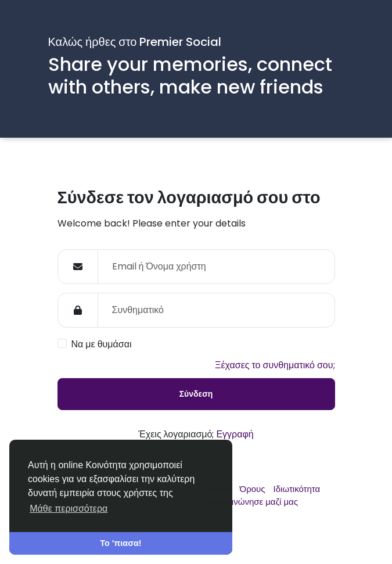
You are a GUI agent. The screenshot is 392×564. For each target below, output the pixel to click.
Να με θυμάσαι (102, 344)
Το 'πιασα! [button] (121, 543)
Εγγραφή (235, 434)
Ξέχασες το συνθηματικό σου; (275, 365)
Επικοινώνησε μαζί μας (253, 502)
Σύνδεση (196, 394)
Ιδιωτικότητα (297, 489)
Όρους (254, 489)
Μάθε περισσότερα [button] (69, 509)
